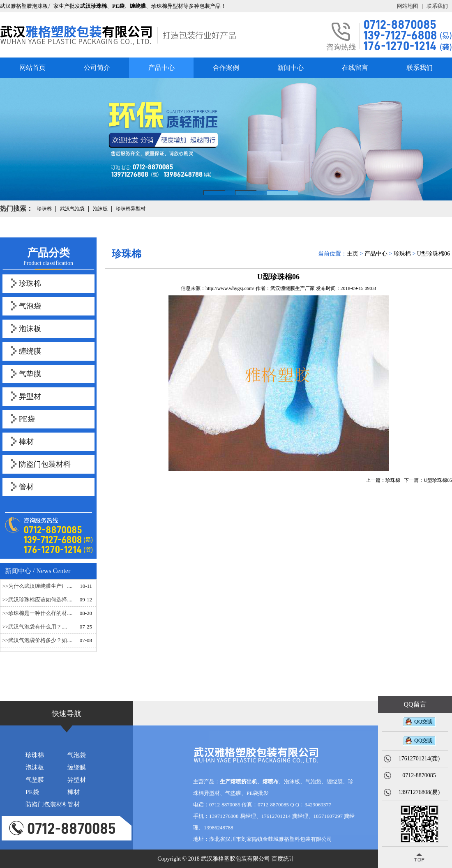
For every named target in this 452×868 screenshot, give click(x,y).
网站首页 (32, 68)
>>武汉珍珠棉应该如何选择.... (38, 600)
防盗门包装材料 (45, 464)
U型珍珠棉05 (438, 480)
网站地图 (408, 6)
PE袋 (27, 419)
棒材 (26, 442)
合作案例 (226, 68)
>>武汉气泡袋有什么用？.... (35, 627)
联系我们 (437, 6)
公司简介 (97, 68)
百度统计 (283, 859)
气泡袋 (30, 306)
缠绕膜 (30, 351)
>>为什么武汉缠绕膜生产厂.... (38, 586)
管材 (26, 487)
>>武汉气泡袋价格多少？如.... (38, 640)
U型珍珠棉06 (434, 254)
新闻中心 (291, 68)
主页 (353, 254)
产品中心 (161, 68)
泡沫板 (30, 329)
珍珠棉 (30, 283)
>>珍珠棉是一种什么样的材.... (38, 613)
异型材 (30, 396)
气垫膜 (30, 374)
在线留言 (355, 68)
